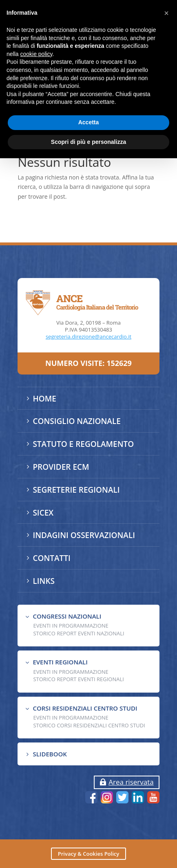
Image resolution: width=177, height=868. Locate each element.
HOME (44, 399)
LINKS (44, 581)
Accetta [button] (89, 122)
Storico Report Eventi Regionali (79, 679)
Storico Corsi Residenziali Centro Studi (89, 725)
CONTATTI (51, 558)
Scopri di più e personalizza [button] (88, 142)
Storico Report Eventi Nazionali (79, 633)
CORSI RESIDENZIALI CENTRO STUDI (85, 708)
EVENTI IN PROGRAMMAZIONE (71, 626)
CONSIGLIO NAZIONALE (76, 421)
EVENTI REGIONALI (60, 662)
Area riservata (131, 782)
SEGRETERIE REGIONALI (76, 490)
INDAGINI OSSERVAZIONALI (84, 535)
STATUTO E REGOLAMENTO (83, 444)
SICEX (43, 513)
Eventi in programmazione (71, 718)
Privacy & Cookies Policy (88, 854)
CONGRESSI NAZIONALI (67, 616)
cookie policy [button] (36, 54)
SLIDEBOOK (50, 754)
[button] (166, 13)
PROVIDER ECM (61, 467)
